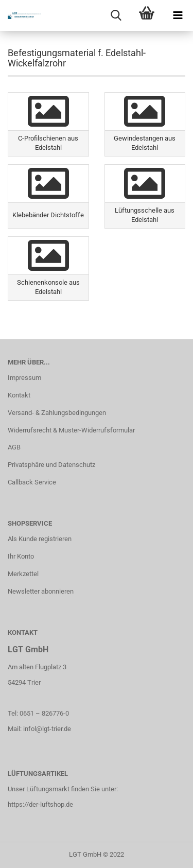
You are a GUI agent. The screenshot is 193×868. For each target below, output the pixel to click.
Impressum (24, 378)
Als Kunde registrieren (40, 539)
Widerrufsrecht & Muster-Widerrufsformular (71, 430)
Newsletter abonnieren (41, 591)
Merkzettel (23, 574)
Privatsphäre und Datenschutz (51, 465)
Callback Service (32, 482)
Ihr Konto (21, 556)
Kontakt (19, 395)
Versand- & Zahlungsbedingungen (57, 413)
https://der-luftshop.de (40, 804)
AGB (14, 447)
